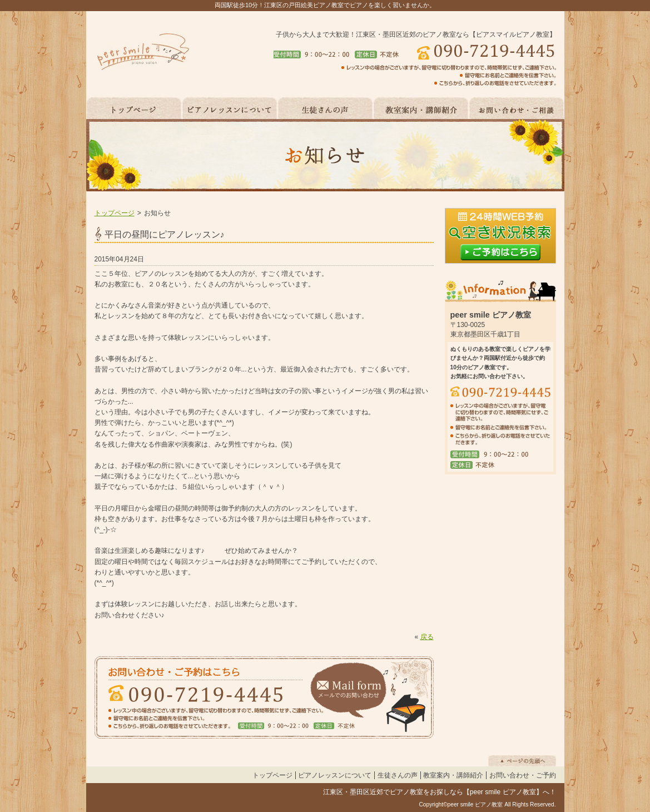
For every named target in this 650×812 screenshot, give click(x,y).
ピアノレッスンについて (335, 775)
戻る (427, 637)
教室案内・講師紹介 (453, 775)
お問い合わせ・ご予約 (523, 775)
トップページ (115, 213)
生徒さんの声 (398, 775)
